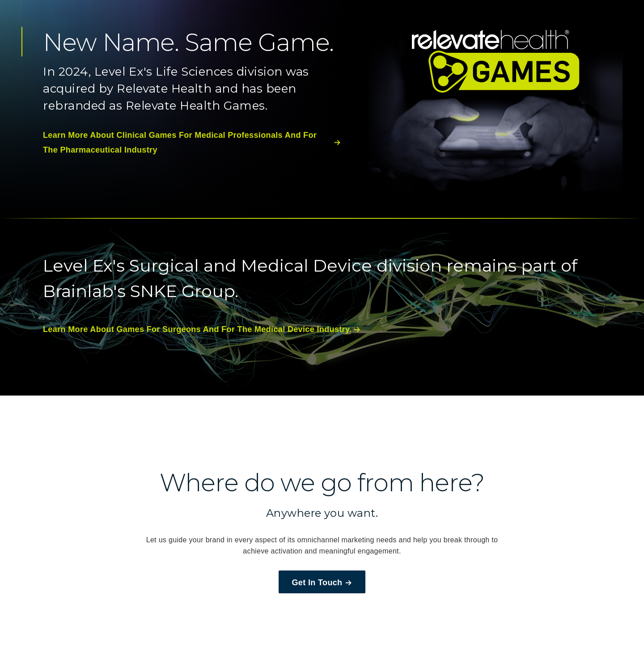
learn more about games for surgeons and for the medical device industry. (202, 329)
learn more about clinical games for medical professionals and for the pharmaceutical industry (192, 142)
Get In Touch (322, 583)
